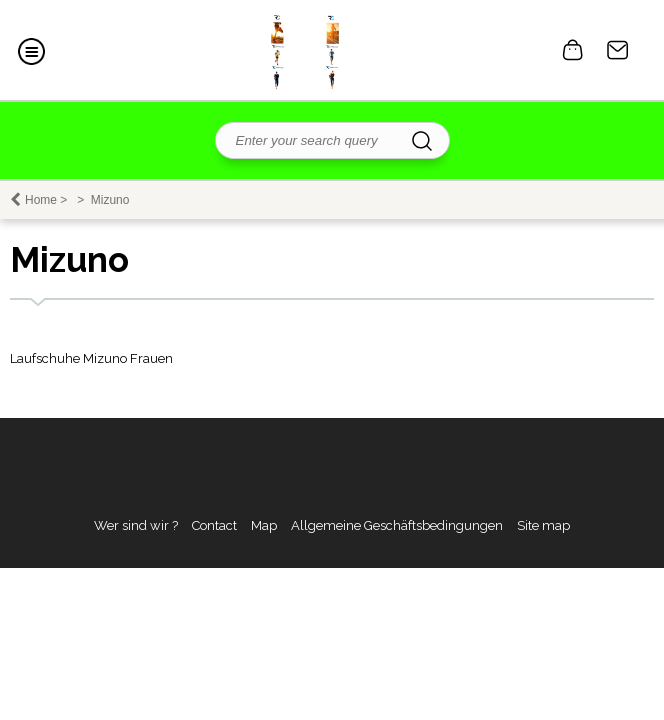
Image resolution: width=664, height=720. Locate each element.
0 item (573, 50)
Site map (543, 525)
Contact (618, 50)
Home (41, 200)
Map (264, 525)
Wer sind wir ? (136, 525)
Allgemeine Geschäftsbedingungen (397, 525)
